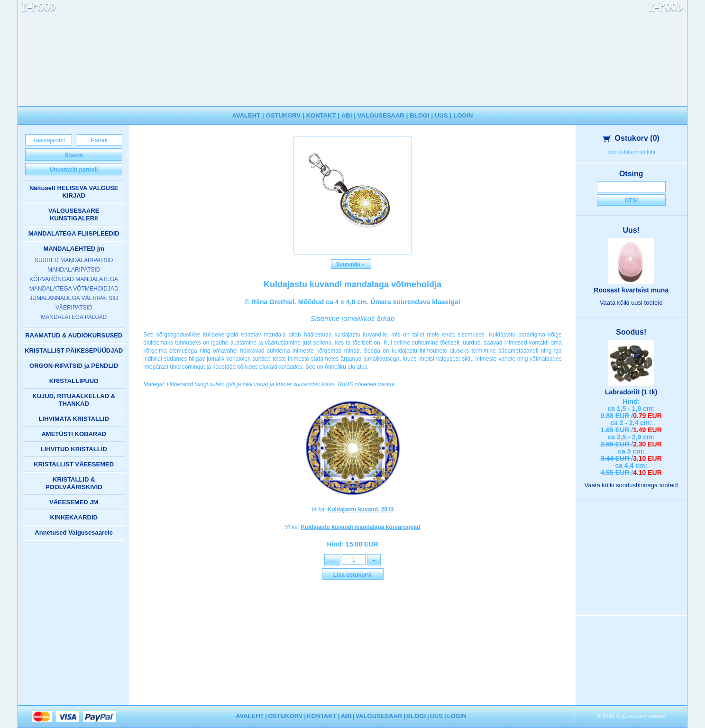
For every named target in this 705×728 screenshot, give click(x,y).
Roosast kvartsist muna (631, 290)
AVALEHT (246, 115)
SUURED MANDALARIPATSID (74, 260)
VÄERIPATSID (74, 308)
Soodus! (631, 332)
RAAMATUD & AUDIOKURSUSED (74, 335)
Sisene (74, 155)
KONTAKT (321, 115)
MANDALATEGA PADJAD (74, 317)
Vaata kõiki (631, 303)
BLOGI (419, 115)
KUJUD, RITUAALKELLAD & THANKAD (74, 400)
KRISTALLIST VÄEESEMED (74, 464)
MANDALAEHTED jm (74, 249)
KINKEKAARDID (74, 517)
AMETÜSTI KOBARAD (74, 434)
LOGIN (463, 115)
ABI (347, 115)
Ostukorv (631, 138)
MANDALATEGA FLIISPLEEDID (74, 233)
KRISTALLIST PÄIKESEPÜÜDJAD (74, 350)
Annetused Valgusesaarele (74, 532)
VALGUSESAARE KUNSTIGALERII (74, 214)
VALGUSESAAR (381, 115)
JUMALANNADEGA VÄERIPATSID (74, 298)
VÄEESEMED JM (74, 502)
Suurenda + (351, 264)
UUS (441, 115)
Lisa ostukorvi (352, 575)
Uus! (631, 230)
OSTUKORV (283, 115)
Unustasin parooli (74, 170)
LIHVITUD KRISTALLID (74, 449)
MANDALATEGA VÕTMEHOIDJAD (74, 289)
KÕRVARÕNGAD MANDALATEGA (74, 279)
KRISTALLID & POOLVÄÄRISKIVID (74, 483)
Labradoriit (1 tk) (631, 392)
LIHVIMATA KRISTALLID (74, 419)
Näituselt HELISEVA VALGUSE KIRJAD (74, 192)
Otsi (631, 200)
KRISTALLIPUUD (74, 381)
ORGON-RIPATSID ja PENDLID (74, 366)
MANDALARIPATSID (74, 270)
